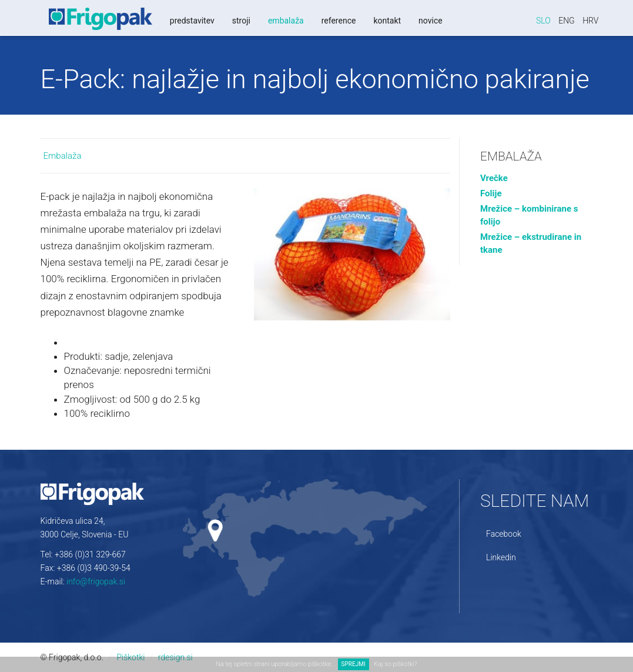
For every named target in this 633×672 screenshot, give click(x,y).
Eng (567, 21)
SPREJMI (354, 664)
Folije (491, 193)
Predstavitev (190, 21)
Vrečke (494, 178)
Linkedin (501, 557)
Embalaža (284, 21)
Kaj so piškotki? (395, 664)
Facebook (504, 534)
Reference (337, 21)
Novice (429, 21)
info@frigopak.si (96, 581)
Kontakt (386, 21)
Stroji (240, 21)
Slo (543, 21)
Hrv (590, 21)
